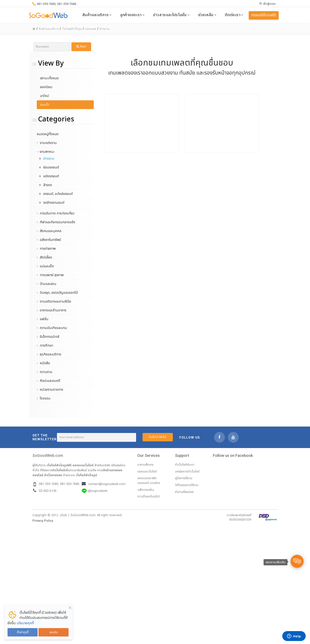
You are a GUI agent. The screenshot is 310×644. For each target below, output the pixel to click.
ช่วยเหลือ (206, 15)
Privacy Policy (43, 521)
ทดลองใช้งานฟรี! (264, 15)
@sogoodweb (98, 491)
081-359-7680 (46, 4)
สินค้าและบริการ (96, 15)
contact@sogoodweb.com (107, 484)
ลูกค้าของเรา (131, 15)
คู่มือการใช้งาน (184, 478)
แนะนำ (45, 105)
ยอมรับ (54, 632)
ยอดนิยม (46, 87)
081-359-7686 (67, 4)
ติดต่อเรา (233, 15)
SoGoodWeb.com (48, 455)
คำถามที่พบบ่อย (184, 492)
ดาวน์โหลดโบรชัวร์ (149, 496)
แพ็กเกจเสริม (146, 490)
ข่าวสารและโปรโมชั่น (170, 15)
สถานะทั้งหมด (49, 78)
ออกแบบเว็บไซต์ (83, 465)
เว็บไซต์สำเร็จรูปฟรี (59, 465)
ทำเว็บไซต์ (58, 470)
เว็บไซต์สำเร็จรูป (86, 475)
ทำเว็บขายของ (53, 475)
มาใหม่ (44, 96)
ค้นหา (81, 47)
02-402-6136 (48, 491)
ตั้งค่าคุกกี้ (23, 632)
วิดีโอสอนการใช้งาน (187, 485)
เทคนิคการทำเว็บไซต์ (187, 472)
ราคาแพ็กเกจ (145, 465)
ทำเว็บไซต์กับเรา (185, 465)
